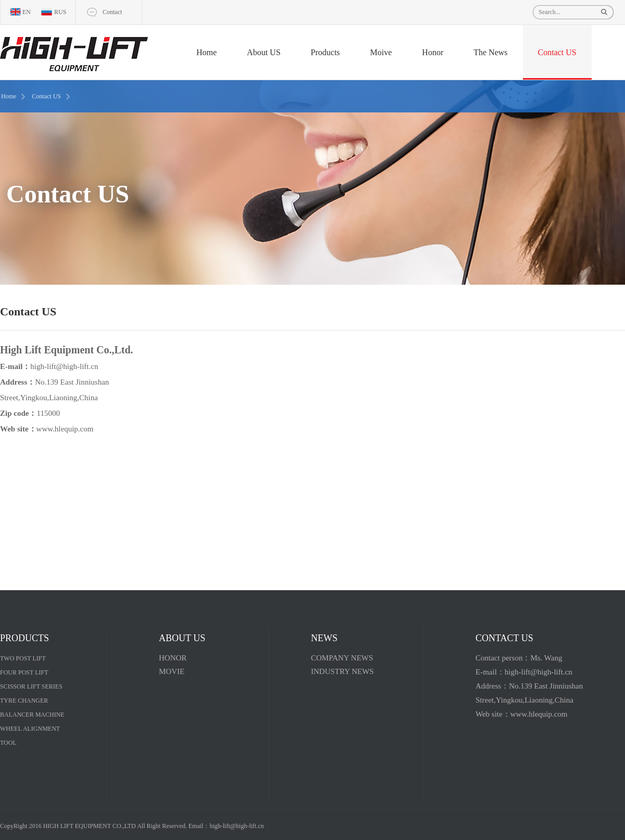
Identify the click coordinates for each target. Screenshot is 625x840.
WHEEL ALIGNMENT (30, 729)
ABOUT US (182, 638)
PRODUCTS (24, 638)
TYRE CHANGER (24, 701)
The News (490, 52)
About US (264, 52)
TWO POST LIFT (23, 658)
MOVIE (172, 671)
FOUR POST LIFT (24, 672)
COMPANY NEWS (342, 658)
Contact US (557, 52)
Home (207, 52)
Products (326, 52)
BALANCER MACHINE (32, 715)
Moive (381, 52)
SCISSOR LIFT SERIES (31, 686)
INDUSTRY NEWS (342, 671)
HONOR (173, 658)
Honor (433, 52)
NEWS (324, 638)
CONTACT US (504, 638)
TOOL (8, 743)
